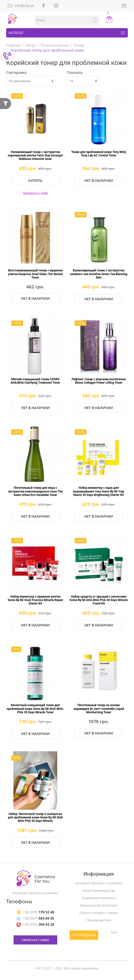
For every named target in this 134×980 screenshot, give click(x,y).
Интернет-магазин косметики (99, 883)
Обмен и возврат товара (99, 913)
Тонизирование (55, 45)
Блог (114, 932)
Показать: (75, 72)
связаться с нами (35, 941)
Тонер (79, 45)
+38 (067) (35, 919)
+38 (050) (35, 925)
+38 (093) (35, 913)
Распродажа (84, 935)
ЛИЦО (31, 45)
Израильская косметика (99, 905)
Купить (35, 180)
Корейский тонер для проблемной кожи (47, 50)
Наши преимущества (99, 890)
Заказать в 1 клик (35, 193)
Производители (99, 920)
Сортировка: (17, 72)
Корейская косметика (99, 898)
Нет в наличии (99, 180)
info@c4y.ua (21, 6)
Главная (13, 45)
